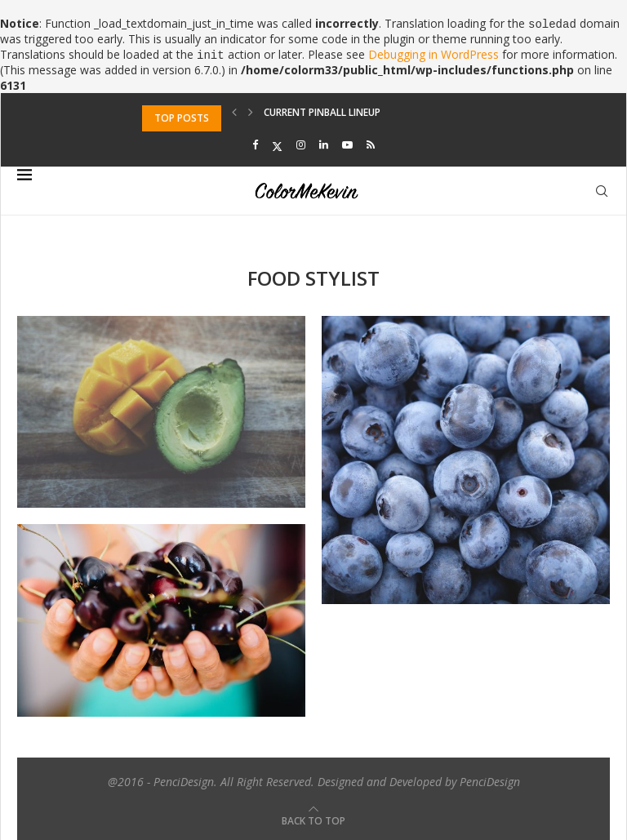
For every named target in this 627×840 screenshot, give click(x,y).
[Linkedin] (324, 145)
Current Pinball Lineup (322, 118)
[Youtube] (347, 145)
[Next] (251, 112)
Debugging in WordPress (434, 54)
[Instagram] (301, 145)
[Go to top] (313, 820)
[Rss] (371, 145)
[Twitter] (277, 145)
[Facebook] (255, 145)
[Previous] (234, 112)
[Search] (602, 191)
